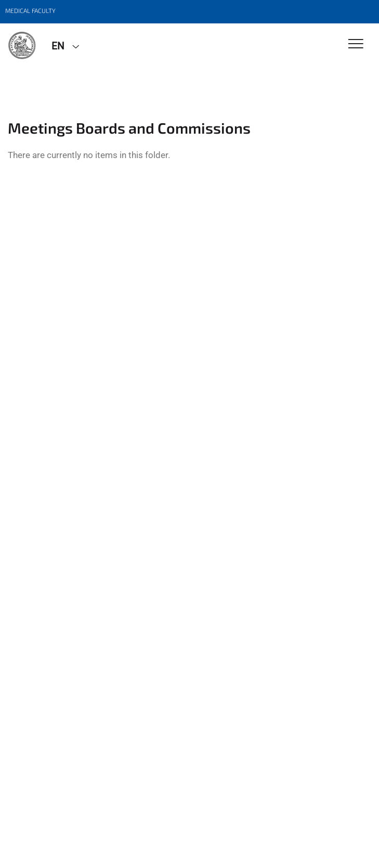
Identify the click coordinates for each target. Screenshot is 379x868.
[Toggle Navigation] (356, 44)
